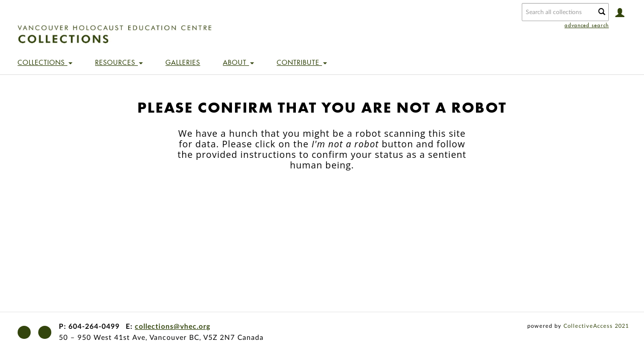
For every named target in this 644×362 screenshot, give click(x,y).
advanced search (587, 25)
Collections (45, 62)
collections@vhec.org (173, 327)
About (238, 62)
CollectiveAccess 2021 (596, 326)
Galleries (183, 62)
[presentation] (322, 202)
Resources (119, 62)
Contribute (302, 62)
